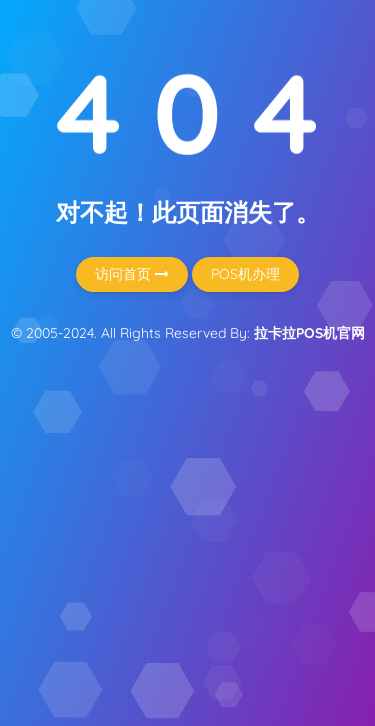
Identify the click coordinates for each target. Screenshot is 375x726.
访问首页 (132, 274)
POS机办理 (245, 274)
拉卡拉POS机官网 (309, 333)
